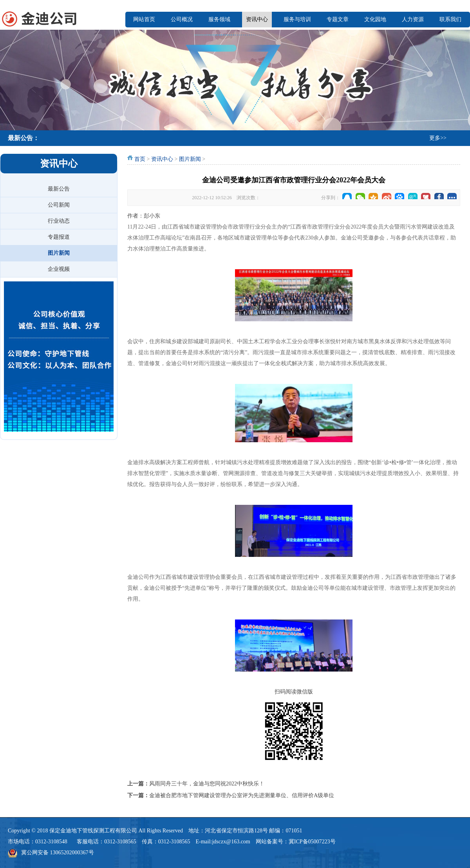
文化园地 (375, 19)
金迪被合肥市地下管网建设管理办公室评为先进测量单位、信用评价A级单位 (242, 795)
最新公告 (59, 189)
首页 (140, 159)
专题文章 (338, 19)
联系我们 (450, 19)
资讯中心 (257, 19)
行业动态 (59, 221)
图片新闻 (59, 253)
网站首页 (144, 19)
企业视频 (59, 269)
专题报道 (59, 237)
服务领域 (219, 19)
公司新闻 (59, 205)
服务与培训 (297, 19)
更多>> (438, 138)
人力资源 (413, 19)
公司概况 (182, 19)
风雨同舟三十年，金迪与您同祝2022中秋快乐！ (207, 784)
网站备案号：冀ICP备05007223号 (296, 842)
